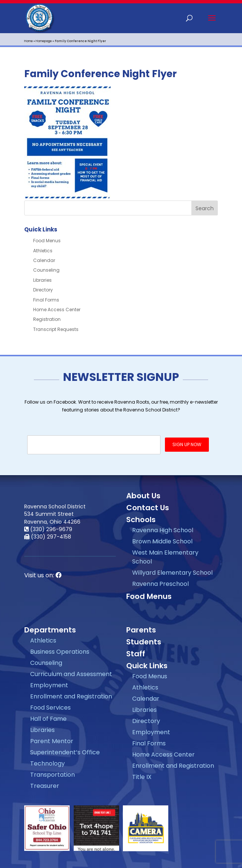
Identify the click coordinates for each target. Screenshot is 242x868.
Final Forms (46, 300)
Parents (141, 630)
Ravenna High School (163, 530)
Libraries (42, 280)
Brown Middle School (162, 541)
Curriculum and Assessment (71, 674)
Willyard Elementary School (172, 573)
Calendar (44, 260)
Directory (43, 290)
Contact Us (148, 508)
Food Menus (47, 241)
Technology (47, 763)
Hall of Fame (48, 719)
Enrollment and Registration (71, 696)
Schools (141, 520)
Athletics (43, 251)
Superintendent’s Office (65, 752)
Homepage (44, 41)
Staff (136, 654)
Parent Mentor (52, 741)
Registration (47, 319)
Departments (50, 630)
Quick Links (147, 666)
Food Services (50, 708)
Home (28, 41)
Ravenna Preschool (160, 584)
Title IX (142, 777)
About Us (143, 496)
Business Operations (60, 652)
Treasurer (45, 786)
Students (144, 642)
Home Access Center (57, 310)
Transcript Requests (56, 329)
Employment (49, 685)
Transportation (52, 775)
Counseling (46, 270)
